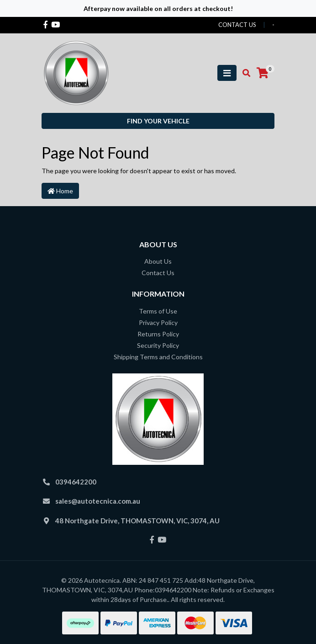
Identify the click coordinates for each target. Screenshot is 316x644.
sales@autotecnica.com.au (98, 501)
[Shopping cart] (263, 73)
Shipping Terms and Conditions (158, 357)
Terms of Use (158, 311)
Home (60, 191)
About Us (158, 261)
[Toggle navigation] (227, 73)
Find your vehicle (158, 121)
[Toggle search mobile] (244, 73)
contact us (237, 25)
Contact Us (158, 273)
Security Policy (158, 345)
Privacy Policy (158, 322)
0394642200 (76, 482)
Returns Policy (158, 334)
